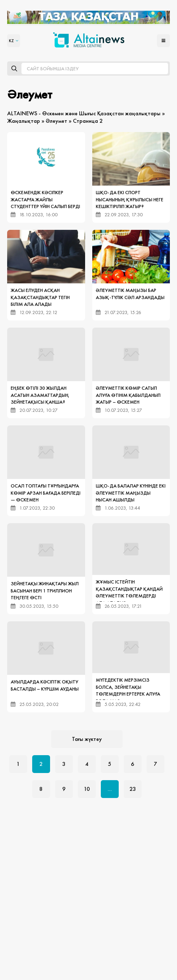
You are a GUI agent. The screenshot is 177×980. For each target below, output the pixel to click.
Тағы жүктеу (87, 739)
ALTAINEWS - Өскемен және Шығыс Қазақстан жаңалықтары (84, 113)
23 (133, 789)
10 (87, 789)
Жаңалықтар (24, 121)
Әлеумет (56, 121)
